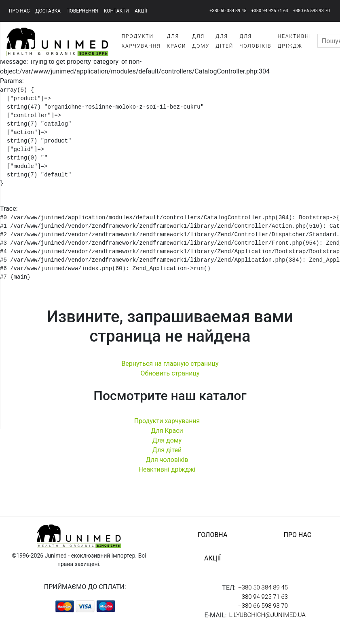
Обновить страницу (170, 377)
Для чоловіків (167, 463)
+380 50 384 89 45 (228, 11)
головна (212, 538)
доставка (48, 11)
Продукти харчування (167, 425)
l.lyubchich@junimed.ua (267, 619)
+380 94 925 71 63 (269, 11)
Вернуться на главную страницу (170, 367)
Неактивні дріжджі (167, 473)
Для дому (167, 444)
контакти (116, 11)
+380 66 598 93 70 (311, 11)
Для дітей (167, 454)
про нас (19, 11)
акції (141, 11)
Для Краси (167, 434)
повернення (82, 11)
